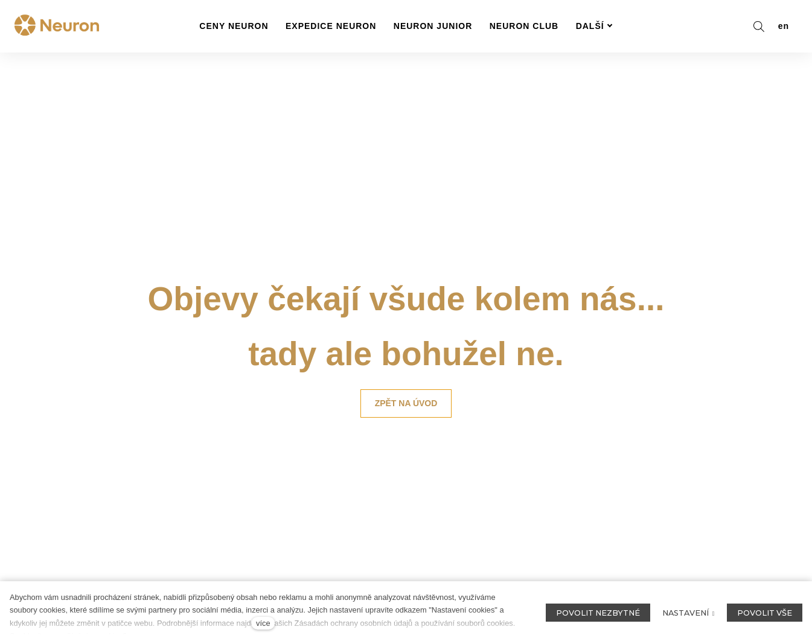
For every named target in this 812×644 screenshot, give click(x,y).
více (263, 623)
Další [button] (594, 26)
